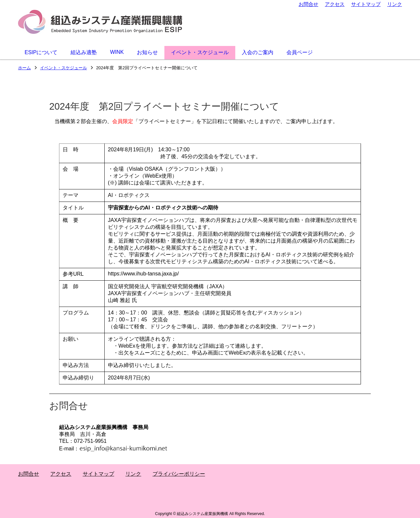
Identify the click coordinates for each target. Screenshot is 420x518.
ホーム (24, 68)
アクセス (335, 4)
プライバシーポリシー (179, 474)
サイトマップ (366, 4)
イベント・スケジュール (63, 68)
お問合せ (308, 4)
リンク (395, 4)
